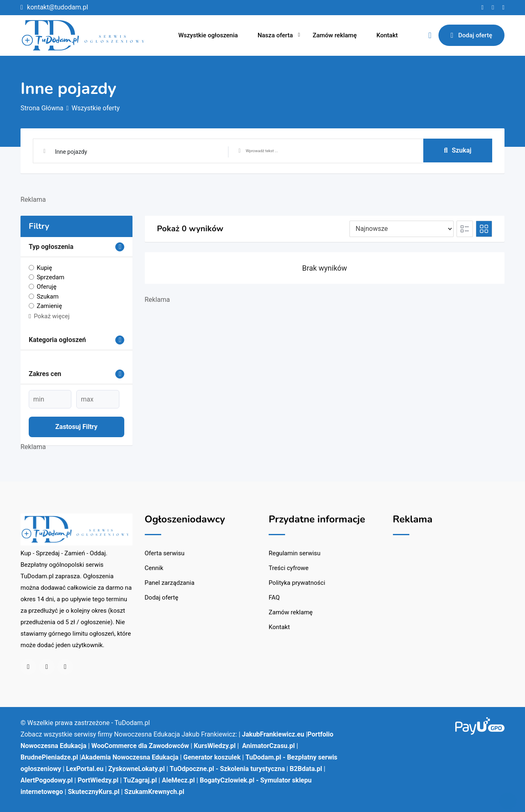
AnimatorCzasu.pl (268, 746)
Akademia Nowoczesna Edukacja (130, 757)
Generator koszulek (212, 757)
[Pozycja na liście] (402, 229)
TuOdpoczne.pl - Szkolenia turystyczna (227, 769)
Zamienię (49, 306)
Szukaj (458, 150)
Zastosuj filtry (76, 427)
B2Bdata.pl (306, 769)
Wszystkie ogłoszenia (208, 35)
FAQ (274, 598)
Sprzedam (50, 277)
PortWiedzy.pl (98, 780)
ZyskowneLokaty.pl (137, 769)
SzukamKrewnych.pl (154, 792)
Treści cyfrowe (289, 568)
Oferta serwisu (165, 553)
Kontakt (387, 35)
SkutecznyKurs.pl (94, 792)
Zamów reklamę (335, 35)
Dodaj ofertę (471, 35)
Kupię (44, 268)
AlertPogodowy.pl (47, 780)
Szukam (48, 296)
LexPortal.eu (85, 769)
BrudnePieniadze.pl (49, 757)
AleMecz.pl (178, 780)
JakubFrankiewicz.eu (273, 734)
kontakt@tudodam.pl (58, 7)
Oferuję (46, 287)
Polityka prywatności (297, 583)
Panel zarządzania (170, 583)
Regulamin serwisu (294, 553)
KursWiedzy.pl (215, 746)
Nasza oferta (275, 35)
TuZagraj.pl (140, 780)
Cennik (154, 568)
